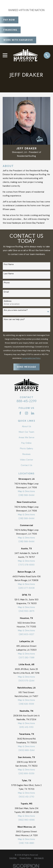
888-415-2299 (26, 401)
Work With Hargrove (18, 40)
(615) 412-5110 (26, 727)
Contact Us (26, 465)
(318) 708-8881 (26, 843)
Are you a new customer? (16, 310)
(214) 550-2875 (26, 611)
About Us (26, 426)
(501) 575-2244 (26, 681)
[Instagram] (26, 413)
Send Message (26, 367)
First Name (9, 264)
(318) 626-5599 (26, 704)
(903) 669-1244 (26, 750)
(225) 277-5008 (26, 588)
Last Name (9, 274)
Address (8, 301)
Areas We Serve (26, 437)
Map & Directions (26, 491)
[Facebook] (20, 413)
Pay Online (26, 443)
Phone (7, 283)
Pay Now (9, 20)
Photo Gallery (26, 449)
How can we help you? (14, 319)
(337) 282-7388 (26, 658)
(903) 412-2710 (26, 797)
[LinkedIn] (33, 413)
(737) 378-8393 (26, 565)
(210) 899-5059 (26, 773)
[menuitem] (13, 858)
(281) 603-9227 (26, 634)
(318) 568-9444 (26, 495)
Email (6, 292)
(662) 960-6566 (26, 820)
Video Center (26, 460)
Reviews (26, 454)
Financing (10, 30)
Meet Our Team (26, 432)
